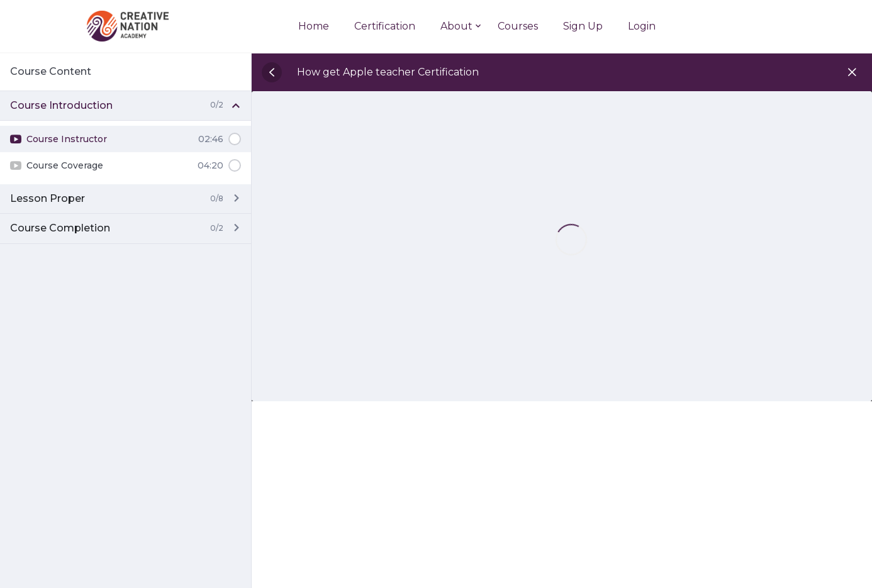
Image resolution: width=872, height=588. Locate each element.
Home (314, 26)
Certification (385, 26)
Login (642, 26)
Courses (518, 26)
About (456, 26)
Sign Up (583, 26)
